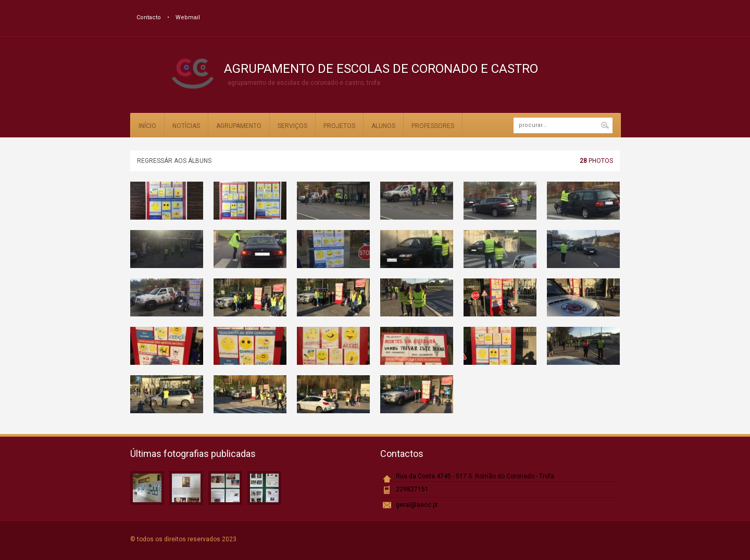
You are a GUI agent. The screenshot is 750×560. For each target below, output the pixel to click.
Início (147, 126)
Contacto (149, 17)
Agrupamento (239, 126)
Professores (433, 126)
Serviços (292, 126)
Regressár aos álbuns (174, 161)
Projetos (339, 126)
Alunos (383, 126)
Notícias (186, 126)
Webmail (188, 17)
